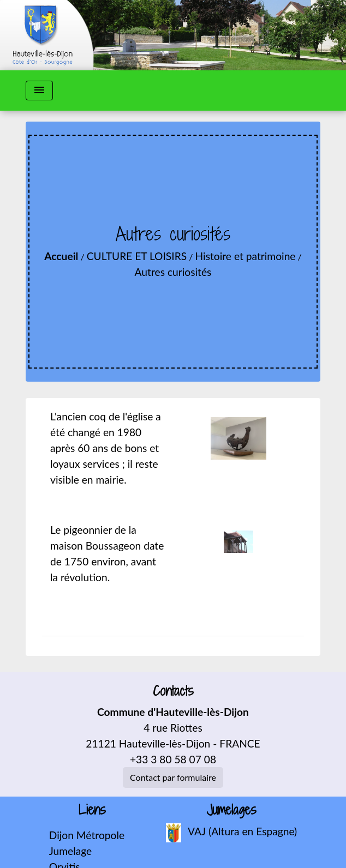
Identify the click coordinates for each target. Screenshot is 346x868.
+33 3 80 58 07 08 (173, 759)
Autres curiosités (173, 272)
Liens (92, 810)
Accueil (61, 256)
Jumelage (70, 851)
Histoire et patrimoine (246, 256)
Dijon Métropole (87, 835)
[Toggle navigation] (39, 91)
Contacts (173, 691)
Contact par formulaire (173, 777)
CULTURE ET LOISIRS (137, 256)
